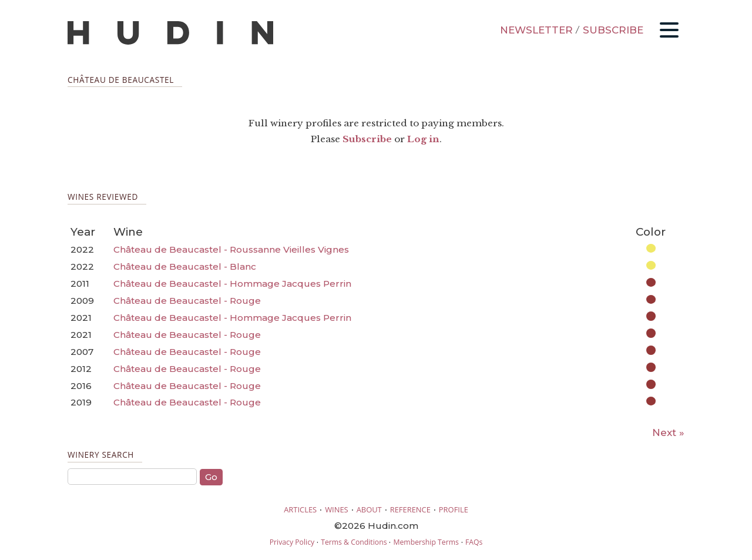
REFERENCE (410, 509)
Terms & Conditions (354, 542)
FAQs (474, 542)
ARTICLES (300, 509)
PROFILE (454, 509)
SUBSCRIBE (613, 30)
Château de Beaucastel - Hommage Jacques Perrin (232, 284)
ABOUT (369, 509)
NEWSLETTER (536, 30)
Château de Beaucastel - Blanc (185, 266)
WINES (337, 509)
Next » (668, 432)
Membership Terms (426, 542)
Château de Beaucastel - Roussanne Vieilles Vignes (231, 249)
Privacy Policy (292, 542)
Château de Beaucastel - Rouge (187, 301)
